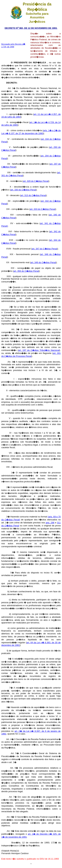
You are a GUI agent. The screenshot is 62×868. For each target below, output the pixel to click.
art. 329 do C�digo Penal (36, 181)
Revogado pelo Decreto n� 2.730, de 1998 (13, 45)
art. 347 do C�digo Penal (44, 249)
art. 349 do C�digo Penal (43, 262)
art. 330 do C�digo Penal (23, 190)
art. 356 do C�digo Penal (26, 271)
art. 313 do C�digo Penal (33, 195)
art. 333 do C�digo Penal (43, 209)
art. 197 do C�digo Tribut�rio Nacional (39, 350)
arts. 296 (50, 523)
